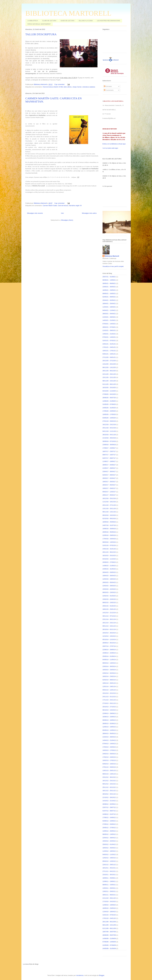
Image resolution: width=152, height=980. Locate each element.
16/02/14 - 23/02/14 (109, 676)
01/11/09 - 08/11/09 (109, 928)
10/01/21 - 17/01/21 (109, 351)
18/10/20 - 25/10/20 (109, 388)
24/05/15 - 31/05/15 (109, 569)
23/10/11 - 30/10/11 (109, 875)
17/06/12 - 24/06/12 (109, 817)
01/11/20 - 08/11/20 (109, 384)
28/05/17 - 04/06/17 (109, 465)
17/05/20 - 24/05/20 (109, 411)
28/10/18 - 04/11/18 (109, 435)
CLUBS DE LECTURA (49, 21)
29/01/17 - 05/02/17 (109, 495)
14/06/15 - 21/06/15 (109, 566)
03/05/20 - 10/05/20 (109, 418)
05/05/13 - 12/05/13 (109, 730)
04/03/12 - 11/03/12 (109, 854)
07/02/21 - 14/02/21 (109, 337)
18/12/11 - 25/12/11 (109, 868)
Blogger (102, 975)
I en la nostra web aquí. (110, 148)
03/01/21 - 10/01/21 (109, 354)
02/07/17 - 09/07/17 (109, 458)
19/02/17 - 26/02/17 (109, 488)
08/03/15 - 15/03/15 (109, 592)
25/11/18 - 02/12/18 (109, 428)
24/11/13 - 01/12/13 (109, 697)
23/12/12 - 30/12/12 (109, 777)
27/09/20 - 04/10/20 (109, 394)
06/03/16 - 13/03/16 (109, 542)
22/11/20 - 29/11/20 (109, 374)
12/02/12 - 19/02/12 (109, 858)
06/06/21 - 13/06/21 (109, 280)
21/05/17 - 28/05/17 (109, 468)
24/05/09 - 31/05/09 (109, 948)
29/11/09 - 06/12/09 (109, 922)
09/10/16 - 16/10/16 (109, 515)
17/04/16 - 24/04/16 (109, 539)
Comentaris (109, 90)
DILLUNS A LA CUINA (86, 21)
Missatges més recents (35, 213)
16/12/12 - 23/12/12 (109, 781)
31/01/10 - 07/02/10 (109, 915)
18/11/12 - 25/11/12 (109, 791)
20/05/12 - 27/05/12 (109, 828)
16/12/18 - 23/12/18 (109, 425)
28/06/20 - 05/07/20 (109, 398)
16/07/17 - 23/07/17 (109, 451)
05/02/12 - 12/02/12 (109, 861)
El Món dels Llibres (65, 87)
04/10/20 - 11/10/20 (109, 391)
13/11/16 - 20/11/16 (109, 509)
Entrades (108, 86)
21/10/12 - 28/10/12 (109, 797)
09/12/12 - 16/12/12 (109, 784)
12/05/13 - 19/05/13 (109, 727)
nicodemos (80, 975)
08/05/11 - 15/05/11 (109, 885)
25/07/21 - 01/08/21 (109, 277)
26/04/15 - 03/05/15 (109, 572)
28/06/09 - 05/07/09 (109, 935)
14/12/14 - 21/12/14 (109, 613)
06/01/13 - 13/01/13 (109, 774)
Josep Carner (77, 87)
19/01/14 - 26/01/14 (109, 683)
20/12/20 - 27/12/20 (109, 361)
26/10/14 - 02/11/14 (109, 629)
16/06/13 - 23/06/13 (109, 717)
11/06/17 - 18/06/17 (109, 461)
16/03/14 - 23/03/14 (109, 670)
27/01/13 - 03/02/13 (109, 767)
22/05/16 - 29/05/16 (109, 535)
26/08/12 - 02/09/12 (109, 804)
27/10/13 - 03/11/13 (109, 703)
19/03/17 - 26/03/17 (109, 482)
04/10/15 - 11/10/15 (109, 559)
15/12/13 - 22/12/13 (109, 693)
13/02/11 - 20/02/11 (109, 891)
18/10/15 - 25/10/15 (109, 555)
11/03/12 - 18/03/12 (109, 851)
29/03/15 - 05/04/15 (109, 582)
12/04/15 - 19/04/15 (109, 579)
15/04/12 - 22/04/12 (109, 841)
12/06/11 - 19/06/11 (109, 881)
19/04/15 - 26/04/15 (109, 576)
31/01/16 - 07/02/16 (109, 545)
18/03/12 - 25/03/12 (109, 848)
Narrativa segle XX (75, 206)
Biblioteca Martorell (112, 256)
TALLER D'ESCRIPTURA (41, 34)
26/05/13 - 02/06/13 (109, 723)
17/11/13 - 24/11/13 (109, 700)
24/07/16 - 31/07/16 (109, 525)
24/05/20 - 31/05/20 (109, 408)
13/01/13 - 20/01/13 (109, 770)
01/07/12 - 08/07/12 (109, 811)
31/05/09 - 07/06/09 (109, 945)
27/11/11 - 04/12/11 (109, 871)
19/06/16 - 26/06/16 (109, 529)
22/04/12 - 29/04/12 (109, 838)
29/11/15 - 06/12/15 (109, 552)
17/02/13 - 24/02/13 (109, 757)
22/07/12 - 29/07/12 (109, 807)
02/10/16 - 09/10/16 (109, 518)
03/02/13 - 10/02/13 (109, 764)
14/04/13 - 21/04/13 (109, 740)
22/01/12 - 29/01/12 (109, 865)
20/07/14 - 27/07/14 (109, 646)
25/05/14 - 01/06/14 (109, 656)
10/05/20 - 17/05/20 (109, 414)
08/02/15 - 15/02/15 (109, 602)
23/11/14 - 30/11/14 (109, 619)
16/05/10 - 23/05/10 (109, 908)
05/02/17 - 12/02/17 (109, 492)
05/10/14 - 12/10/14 (109, 639)
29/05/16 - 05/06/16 (109, 532)
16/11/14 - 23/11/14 (109, 623)
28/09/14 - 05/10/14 (109, 643)
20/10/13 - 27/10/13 (109, 707)
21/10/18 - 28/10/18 (109, 438)
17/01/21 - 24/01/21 (109, 347)
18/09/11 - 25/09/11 (109, 878)
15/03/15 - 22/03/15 (109, 589)
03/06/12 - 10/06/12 (109, 821)
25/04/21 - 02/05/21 (109, 300)
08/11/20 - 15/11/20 (109, 381)
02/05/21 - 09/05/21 (109, 297)
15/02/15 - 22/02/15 (109, 599)
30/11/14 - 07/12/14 (109, 616)
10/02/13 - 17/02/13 (109, 760)
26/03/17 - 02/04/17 (109, 478)
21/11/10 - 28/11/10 (109, 898)
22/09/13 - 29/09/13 (109, 713)
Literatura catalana (89, 87)
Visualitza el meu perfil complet (113, 266)
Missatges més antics (89, 213)
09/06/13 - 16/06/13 (109, 720)
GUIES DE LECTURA (68, 21)
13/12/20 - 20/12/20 (109, 364)
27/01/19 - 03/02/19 (109, 421)
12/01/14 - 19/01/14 (109, 686)
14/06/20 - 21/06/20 (109, 401)
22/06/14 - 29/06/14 (109, 650)
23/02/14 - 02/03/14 (109, 673)
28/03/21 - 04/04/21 (109, 314)
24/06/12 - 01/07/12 (109, 814)
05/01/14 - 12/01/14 (109, 690)
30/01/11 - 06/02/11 (109, 895)
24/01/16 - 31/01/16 (109, 549)
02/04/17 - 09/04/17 (109, 475)
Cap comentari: (60, 84)
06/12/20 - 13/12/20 (109, 367)
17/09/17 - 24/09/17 (109, 448)
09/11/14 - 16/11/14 (109, 626)
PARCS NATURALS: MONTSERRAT (39, 24)
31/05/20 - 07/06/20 (109, 404)
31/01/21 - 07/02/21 (109, 341)
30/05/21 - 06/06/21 (109, 283)
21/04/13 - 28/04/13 (109, 737)
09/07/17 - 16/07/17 (109, 455)
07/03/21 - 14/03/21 (109, 324)
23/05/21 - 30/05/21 (109, 287)
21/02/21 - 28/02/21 (109, 330)
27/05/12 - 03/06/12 (109, 824)
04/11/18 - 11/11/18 (109, 431)
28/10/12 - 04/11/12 (109, 794)
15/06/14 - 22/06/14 (109, 653)
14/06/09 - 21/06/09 (109, 938)
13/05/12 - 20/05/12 (109, 831)
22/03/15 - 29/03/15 (109, 586)
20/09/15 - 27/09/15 (109, 562)
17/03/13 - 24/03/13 (109, 747)
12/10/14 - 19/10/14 (109, 636)
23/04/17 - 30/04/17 (109, 471)
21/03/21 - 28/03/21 (109, 317)
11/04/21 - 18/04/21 (109, 307)
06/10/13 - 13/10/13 (109, 710)
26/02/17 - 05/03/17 (109, 485)
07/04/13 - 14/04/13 (109, 744)
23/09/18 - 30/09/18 (109, 445)
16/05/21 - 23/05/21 (109, 290)
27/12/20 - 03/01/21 (109, 357)
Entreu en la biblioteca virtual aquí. (114, 144)
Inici (62, 213)
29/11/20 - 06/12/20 (109, 371)
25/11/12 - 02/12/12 (109, 787)
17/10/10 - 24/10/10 (109, 901)
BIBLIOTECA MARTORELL (68, 13)
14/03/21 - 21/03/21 (109, 320)
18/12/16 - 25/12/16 (109, 498)
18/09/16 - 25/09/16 (109, 522)
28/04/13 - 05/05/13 (109, 733)
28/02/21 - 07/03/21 (109, 327)
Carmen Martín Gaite (50, 206)
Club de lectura (63, 206)
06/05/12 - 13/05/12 (109, 834)
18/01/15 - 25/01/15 (109, 609)
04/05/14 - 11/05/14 (109, 660)
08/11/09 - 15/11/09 (109, 925)
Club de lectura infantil (50, 87)
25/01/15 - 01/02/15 (109, 606)
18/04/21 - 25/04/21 (109, 304)
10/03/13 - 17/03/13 (109, 750)
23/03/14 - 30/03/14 (109, 666)
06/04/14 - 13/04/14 (109, 663)
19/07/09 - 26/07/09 (109, 932)
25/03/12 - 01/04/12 (109, 844)
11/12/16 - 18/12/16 (109, 502)
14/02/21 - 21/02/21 (109, 334)
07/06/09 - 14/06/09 (109, 942)
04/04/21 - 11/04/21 (109, 310)
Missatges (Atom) (67, 220)
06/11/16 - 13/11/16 (109, 512)
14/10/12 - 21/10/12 (109, 801)
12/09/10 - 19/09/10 (109, 905)
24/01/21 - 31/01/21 (109, 344)
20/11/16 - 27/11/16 (109, 505)
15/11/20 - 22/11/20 (109, 377)
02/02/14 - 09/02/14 (109, 680)
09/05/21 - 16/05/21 (109, 294)
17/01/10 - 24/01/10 (109, 918)
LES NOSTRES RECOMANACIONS (108, 21)
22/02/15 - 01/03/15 (109, 596)
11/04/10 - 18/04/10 (109, 912)
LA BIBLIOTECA (33, 21)
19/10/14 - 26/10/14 (109, 633)
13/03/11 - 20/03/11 (109, 888)
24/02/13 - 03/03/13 (109, 754)
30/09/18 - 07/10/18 (109, 441)
